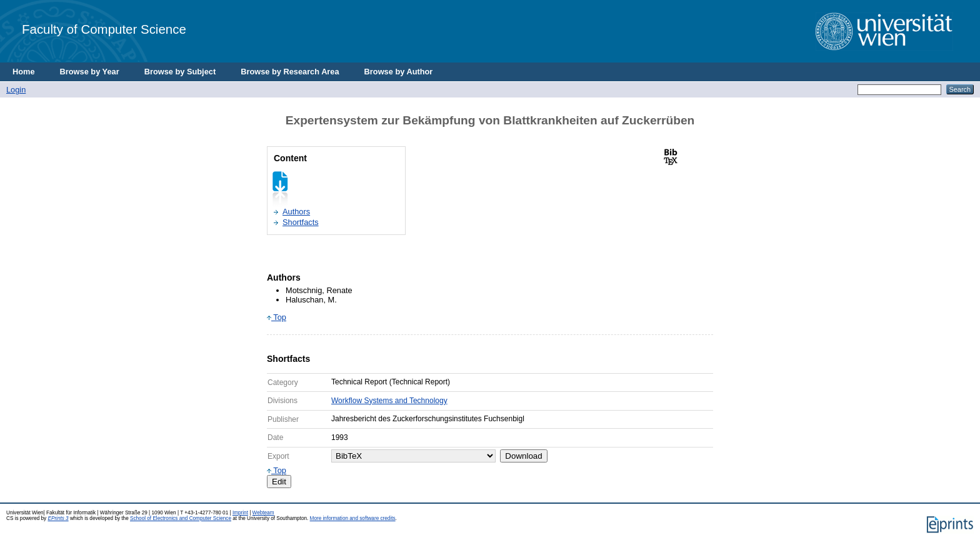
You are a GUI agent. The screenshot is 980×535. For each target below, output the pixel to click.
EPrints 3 (58, 518)
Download (523, 456)
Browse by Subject (180, 72)
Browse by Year (90, 72)
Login (16, 90)
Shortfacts (301, 222)
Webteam (263, 513)
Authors (296, 212)
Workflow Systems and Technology (389, 401)
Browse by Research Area (290, 72)
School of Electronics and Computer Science (181, 518)
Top (277, 317)
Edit (279, 482)
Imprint (240, 513)
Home (24, 72)
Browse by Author (399, 72)
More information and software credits (353, 518)
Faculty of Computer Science (104, 29)
